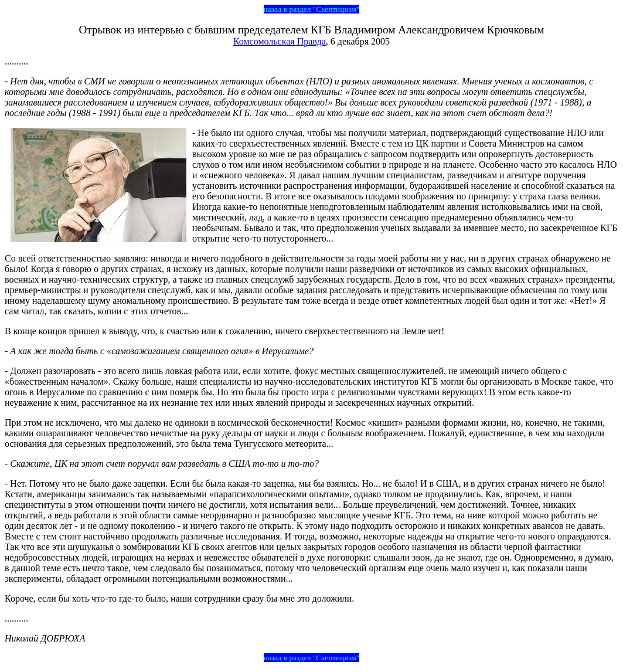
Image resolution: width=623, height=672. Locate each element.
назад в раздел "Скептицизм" (312, 9)
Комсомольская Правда (280, 41)
